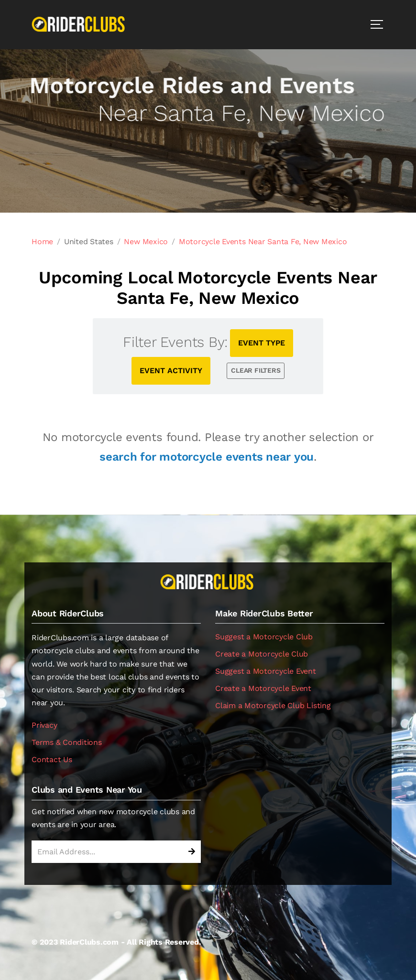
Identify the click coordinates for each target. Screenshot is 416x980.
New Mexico (146, 242)
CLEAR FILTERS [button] (256, 370)
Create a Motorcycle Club (262, 654)
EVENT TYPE (262, 343)
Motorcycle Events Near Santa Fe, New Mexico (263, 242)
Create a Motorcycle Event (263, 688)
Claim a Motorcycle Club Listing (273, 705)
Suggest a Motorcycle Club (264, 637)
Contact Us (52, 759)
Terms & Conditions (67, 742)
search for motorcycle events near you (207, 457)
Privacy (44, 725)
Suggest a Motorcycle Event (266, 671)
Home (42, 242)
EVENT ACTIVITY (171, 371)
